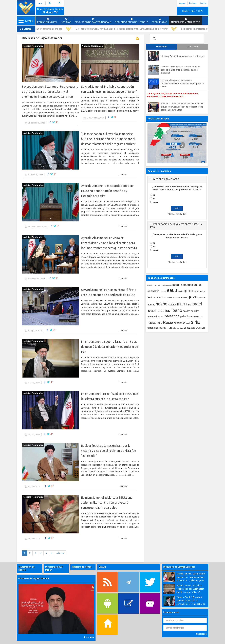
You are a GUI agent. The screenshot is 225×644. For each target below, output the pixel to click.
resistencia (155, 323)
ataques (188, 285)
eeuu (172, 290)
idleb (174, 305)
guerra (201, 298)
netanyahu (153, 317)
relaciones (198, 317)
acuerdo (151, 285)
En (50, 3)
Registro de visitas (82, 567)
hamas (151, 305)
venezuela (189, 328)
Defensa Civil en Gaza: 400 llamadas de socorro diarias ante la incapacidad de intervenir (123, 29)
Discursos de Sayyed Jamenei (179, 567)
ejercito (188, 291)
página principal (47, 20)
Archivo (203, 3)
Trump (162, 328)
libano (176, 310)
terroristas (153, 328)
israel (197, 304)
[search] (176, 39)
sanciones (179, 323)
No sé (156, 202)
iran (181, 304)
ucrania (180, 328)
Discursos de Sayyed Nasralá (93, 20)
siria (195, 322)
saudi (188, 323)
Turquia (172, 328)
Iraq (189, 304)
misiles (187, 311)
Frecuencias (160, 20)
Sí (154, 195)
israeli (152, 311)
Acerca (182, 3)
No (154, 199)
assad (170, 285)
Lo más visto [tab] (193, 47)
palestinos (186, 316)
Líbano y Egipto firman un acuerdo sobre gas (41, 29)
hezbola (163, 304)
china (197, 285)
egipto (180, 291)
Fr (60, 3)
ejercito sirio (200, 291)
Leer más (123, 174)
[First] (60, 553)
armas (164, 285)
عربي (40, 3)
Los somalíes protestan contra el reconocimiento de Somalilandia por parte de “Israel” (183, 83)
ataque (178, 285)
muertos (195, 311)
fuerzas (184, 298)
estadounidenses (173, 298)
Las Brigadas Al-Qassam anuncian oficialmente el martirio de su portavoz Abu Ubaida (172, 95)
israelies (163, 311)
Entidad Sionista (157, 297)
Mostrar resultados (177, 214)
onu (162, 316)
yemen (200, 328)
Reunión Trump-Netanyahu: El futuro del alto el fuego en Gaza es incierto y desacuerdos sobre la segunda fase (183, 107)
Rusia (168, 322)
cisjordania (153, 291)
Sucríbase (201, 634)
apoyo (157, 285)
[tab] (177, 179)
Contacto (193, 3)
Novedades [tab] (161, 47)
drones (163, 291)
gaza (193, 297)
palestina (172, 316)
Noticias (66, 20)
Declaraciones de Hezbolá (132, 20)
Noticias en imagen (158, 119)
